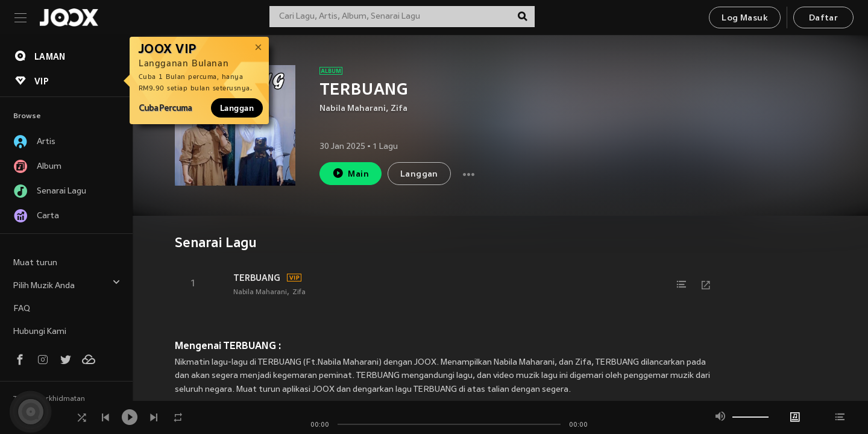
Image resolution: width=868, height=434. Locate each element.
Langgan (237, 108)
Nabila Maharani (353, 109)
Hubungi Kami (40, 332)
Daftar (823, 18)
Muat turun (35, 263)
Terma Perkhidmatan (49, 399)
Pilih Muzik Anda (67, 284)
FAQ (22, 309)
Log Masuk (745, 18)
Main (351, 173)
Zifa (399, 109)
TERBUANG (257, 278)
